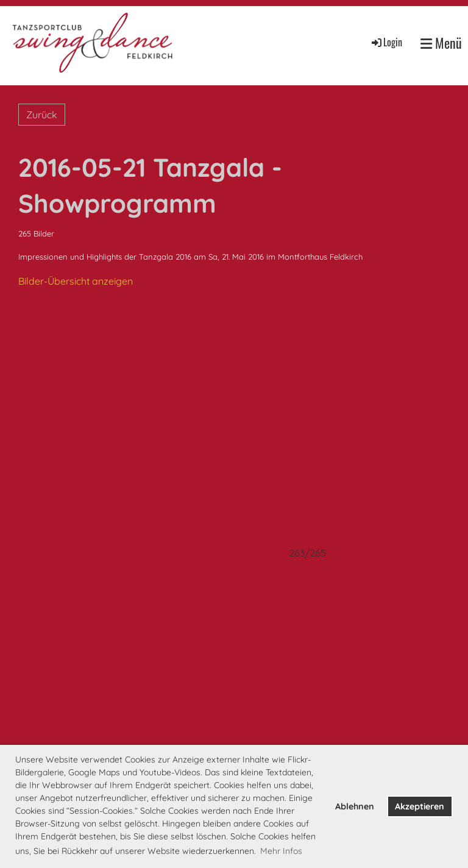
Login (386, 42)
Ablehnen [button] (355, 806)
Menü (441, 43)
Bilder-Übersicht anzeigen (76, 281)
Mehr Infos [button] (281, 851)
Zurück (42, 115)
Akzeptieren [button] (420, 806)
